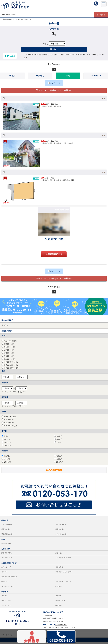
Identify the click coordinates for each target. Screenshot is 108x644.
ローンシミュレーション (64, 584)
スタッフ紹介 (6, 608)
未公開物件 (101, 15)
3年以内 (6, 442)
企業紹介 (58, 598)
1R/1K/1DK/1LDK (10, 419)
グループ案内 (60, 603)
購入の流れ (5, 584)
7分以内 (58, 461)
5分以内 (6, 461)
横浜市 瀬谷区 (9, 370)
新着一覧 (58, 555)
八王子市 (7, 343)
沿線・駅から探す (62, 527)
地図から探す (60, 532)
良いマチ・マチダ (8, 589)
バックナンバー (7, 560)
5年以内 (58, 442)
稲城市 (6, 361)
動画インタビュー (8, 555)
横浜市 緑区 (8, 367)
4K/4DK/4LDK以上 (10, 428)
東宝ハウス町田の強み (9, 579)
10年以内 (6, 445)
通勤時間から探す (8, 536)
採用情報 (58, 608)
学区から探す (6, 532)
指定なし (6, 439)
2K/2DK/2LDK (9, 422)
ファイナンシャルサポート (65, 574)
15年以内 (59, 445)
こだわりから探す (62, 536)
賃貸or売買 (59, 569)
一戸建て (40, 78)
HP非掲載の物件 (9, 15)
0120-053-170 (61, 627)
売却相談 (58, 589)
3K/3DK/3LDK (9, 425)
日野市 (6, 352)
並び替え (54, 52)
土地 (68, 78)
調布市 (6, 346)
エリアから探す (7, 527)
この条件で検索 (54, 472)
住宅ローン (5, 574)
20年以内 (6, 448)
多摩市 (6, 358)
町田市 (6, 349)
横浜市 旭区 (8, 364)
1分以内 (58, 458)
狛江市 (6, 355)
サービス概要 (6, 603)
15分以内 (59, 464)
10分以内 (6, 464)
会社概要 (4, 598)
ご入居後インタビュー (63, 560)
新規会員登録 (6, 546)
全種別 (12, 78)
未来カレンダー (7, 569)
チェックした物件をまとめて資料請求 (54, 93)
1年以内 (58, 439)
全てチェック (54, 85)
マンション (96, 78)
